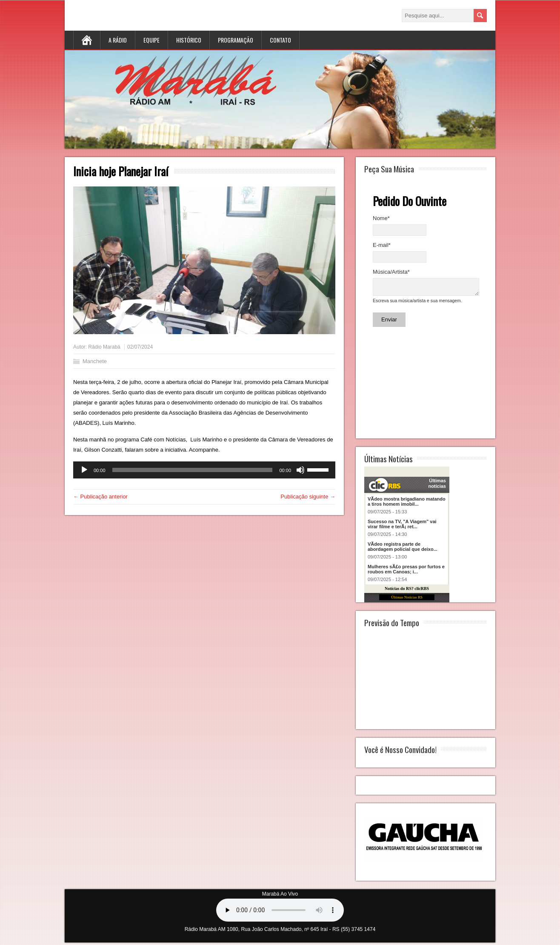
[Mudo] (300, 470)
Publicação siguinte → (308, 497)
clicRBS (383, 487)
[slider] (193, 470)
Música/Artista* (391, 272)
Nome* (381, 218)
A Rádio (118, 40)
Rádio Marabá (104, 347)
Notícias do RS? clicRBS (407, 591)
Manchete (95, 361)
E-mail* (382, 245)
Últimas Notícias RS (407, 600)
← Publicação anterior (100, 497)
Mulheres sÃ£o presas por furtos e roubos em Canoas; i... (406, 572)
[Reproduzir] (84, 470)
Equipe (151, 40)
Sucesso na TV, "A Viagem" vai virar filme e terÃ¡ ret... (402, 527)
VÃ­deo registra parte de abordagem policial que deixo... (403, 549)
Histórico (189, 40)
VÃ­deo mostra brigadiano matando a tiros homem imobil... (407, 504)
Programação (236, 40)
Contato (280, 40)
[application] (204, 470)
